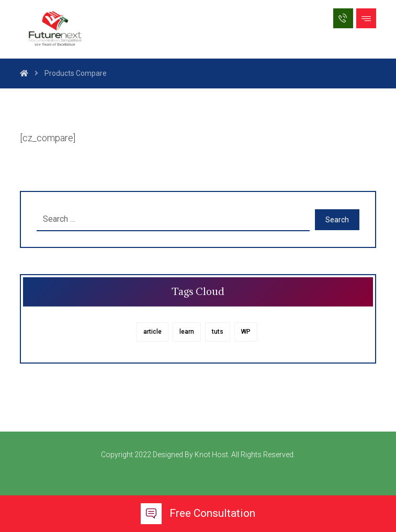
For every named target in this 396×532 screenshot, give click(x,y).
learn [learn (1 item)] (187, 332)
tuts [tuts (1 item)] (218, 332)
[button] (366, 18)
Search (337, 220)
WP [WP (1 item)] (246, 332)
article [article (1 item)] (152, 332)
